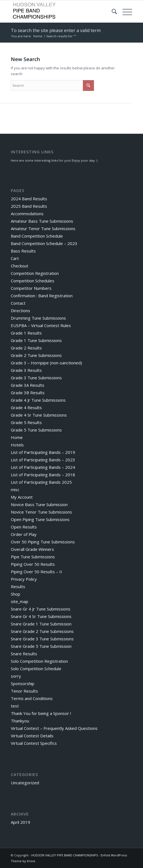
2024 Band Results (29, 199)
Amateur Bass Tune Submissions (42, 221)
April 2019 (21, 822)
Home (38, 36)
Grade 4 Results (26, 407)
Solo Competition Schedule (36, 669)
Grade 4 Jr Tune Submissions (38, 400)
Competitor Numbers (31, 288)
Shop (16, 594)
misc (15, 490)
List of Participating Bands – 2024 (43, 467)
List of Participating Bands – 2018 (43, 475)
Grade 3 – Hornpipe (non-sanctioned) (46, 363)
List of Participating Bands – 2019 (43, 452)
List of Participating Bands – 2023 (43, 460)
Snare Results (24, 654)
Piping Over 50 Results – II (36, 572)
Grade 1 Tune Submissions (36, 340)
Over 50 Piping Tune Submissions (43, 542)
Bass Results (23, 251)
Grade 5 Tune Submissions (36, 430)
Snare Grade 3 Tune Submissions (42, 639)
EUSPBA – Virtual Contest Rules (41, 325)
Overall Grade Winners (32, 549)
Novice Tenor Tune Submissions (41, 512)
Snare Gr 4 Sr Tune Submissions (41, 616)
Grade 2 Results (26, 348)
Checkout (20, 266)
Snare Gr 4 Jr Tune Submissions (41, 609)
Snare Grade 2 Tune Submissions (42, 631)
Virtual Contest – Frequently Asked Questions (54, 728)
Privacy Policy (24, 579)
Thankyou (20, 721)
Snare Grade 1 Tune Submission (41, 624)
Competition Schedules (33, 281)
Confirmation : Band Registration (42, 296)
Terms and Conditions (32, 698)
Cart (15, 258)
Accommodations (27, 214)
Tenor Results (24, 691)
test (15, 706)
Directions (21, 311)
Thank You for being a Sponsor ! (41, 713)
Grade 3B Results (28, 393)
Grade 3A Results (28, 385)
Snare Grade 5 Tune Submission (41, 646)
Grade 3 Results (26, 370)
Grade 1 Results (26, 333)
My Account (22, 497)
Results (18, 586)
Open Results (24, 527)
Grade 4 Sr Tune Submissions (39, 415)
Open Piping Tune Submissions (40, 519)
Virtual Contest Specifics (34, 743)
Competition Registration (35, 273)
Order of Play (24, 534)
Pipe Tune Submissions (33, 557)
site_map (20, 601)
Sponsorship (23, 683)
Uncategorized (25, 783)
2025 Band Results (29, 206)
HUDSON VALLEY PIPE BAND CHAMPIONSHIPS (65, 855)
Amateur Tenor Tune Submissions (43, 228)
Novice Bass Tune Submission (39, 504)
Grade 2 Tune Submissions (36, 355)
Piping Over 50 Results (33, 564)
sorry (16, 676)
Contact (18, 303)
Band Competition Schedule (37, 236)
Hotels (17, 445)
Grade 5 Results (26, 422)
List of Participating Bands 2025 (41, 482)
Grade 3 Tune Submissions (36, 378)
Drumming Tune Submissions (38, 318)
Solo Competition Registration (39, 661)
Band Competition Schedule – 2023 (44, 243)
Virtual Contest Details (32, 736)
